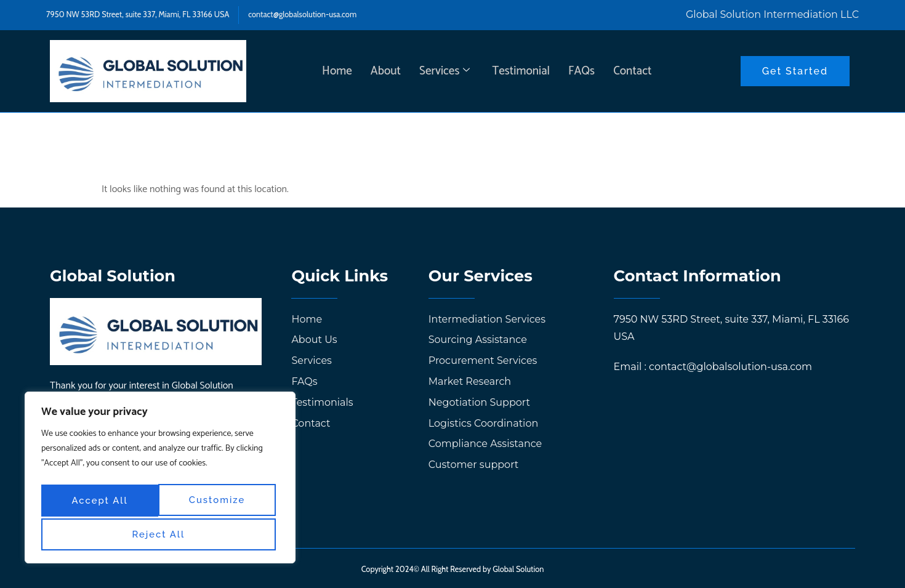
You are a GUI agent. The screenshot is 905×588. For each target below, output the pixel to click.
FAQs (581, 70)
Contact (632, 70)
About (386, 70)
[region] (160, 480)
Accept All (160, 534)
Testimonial (521, 70)
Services (444, 70)
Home (337, 70)
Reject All (218, 501)
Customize (99, 501)
